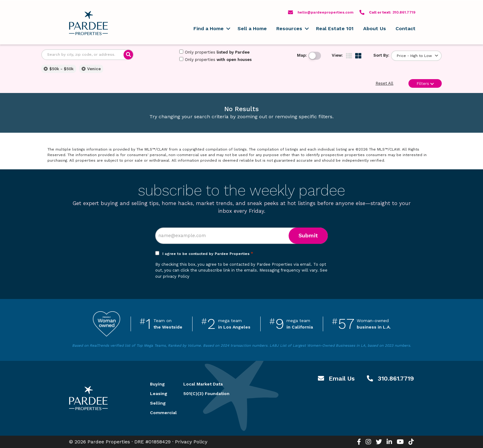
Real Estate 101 (335, 28)
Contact (406, 28)
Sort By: (381, 55)
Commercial (159, 413)
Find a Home (209, 28)
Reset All (384, 83)
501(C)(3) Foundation (206, 394)
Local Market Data (203, 384)
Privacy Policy (191, 442)
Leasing (159, 394)
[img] (349, 56)
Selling (158, 403)
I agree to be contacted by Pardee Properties (208, 254)
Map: (302, 55)
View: (337, 55)
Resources (289, 28)
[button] (228, 29)
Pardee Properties (88, 23)
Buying (157, 384)
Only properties (214, 52)
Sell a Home (252, 28)
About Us (375, 28)
